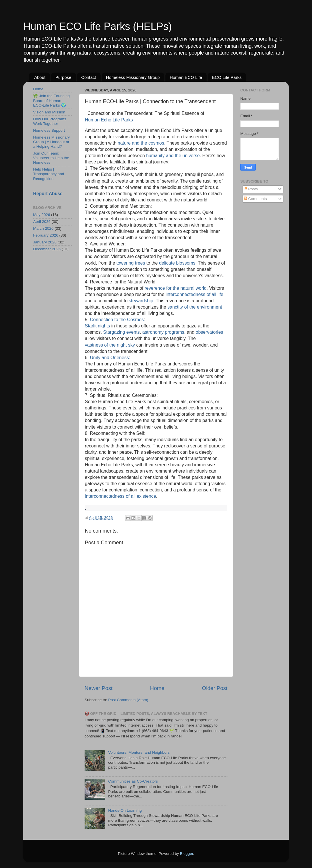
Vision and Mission (49, 112)
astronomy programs (163, 333)
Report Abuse (48, 194)
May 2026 (42, 215)
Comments (255, 199)
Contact (89, 77)
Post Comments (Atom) (128, 700)
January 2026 (45, 242)
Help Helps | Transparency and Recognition (49, 174)
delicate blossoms (177, 263)
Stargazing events (121, 333)
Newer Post (99, 688)
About (40, 77)
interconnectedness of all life (195, 295)
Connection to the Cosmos (117, 320)
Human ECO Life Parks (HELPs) (97, 26)
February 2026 (46, 235)
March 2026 (43, 228)
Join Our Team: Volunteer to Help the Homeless (51, 158)
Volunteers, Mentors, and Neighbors (139, 752)
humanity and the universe (173, 156)
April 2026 (42, 222)
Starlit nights (97, 326)
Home (157, 688)
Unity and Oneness (109, 358)
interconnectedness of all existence (120, 497)
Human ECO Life (186, 77)
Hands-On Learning (125, 810)
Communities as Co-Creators (133, 781)
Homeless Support (49, 130)
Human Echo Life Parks (109, 120)
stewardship (141, 301)
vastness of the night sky (110, 345)
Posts (251, 189)
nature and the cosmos (141, 143)
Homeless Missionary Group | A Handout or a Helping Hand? (51, 142)
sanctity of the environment (195, 307)
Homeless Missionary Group (133, 77)
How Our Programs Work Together (50, 121)
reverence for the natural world (176, 289)
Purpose (63, 77)
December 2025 (47, 249)
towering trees (131, 263)
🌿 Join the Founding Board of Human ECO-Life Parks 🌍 (51, 100)
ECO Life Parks (227, 77)
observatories (209, 333)
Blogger (187, 854)
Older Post (215, 688)
